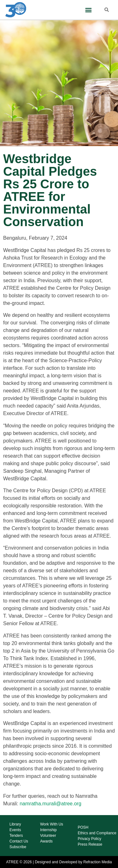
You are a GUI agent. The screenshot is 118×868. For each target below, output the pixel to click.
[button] (89, 10)
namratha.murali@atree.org (50, 804)
